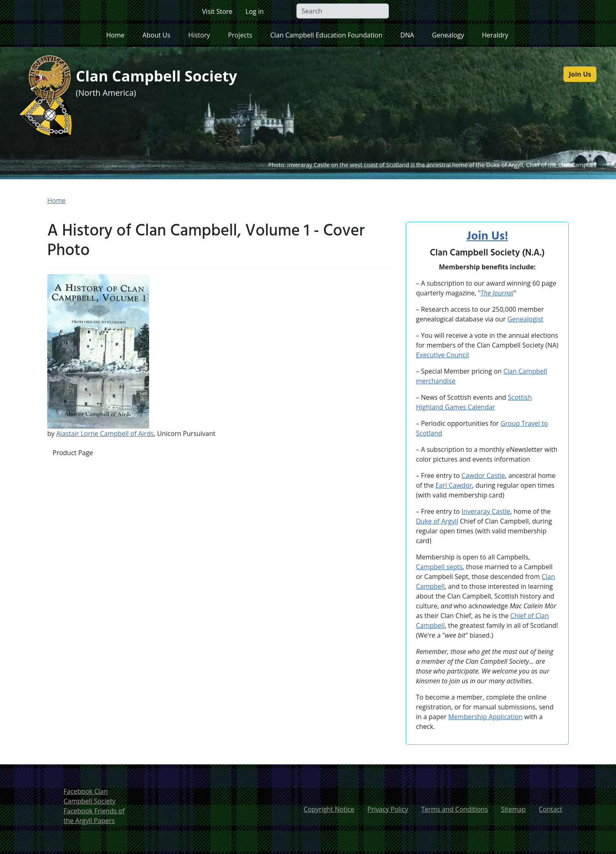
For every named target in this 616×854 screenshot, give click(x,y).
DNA (407, 35)
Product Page (73, 453)
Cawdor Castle (483, 475)
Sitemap (514, 809)
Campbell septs (439, 567)
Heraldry (495, 35)
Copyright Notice (329, 809)
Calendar (481, 407)
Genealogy (448, 35)
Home (115, 35)
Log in (255, 11)
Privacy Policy (388, 809)
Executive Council (442, 355)
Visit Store (217, 11)
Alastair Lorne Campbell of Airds (105, 434)
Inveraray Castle (486, 511)
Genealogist (525, 319)
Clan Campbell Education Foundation (326, 35)
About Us (157, 35)
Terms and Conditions (455, 809)
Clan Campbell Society (165, 77)
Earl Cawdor (454, 485)
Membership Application (485, 717)
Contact (551, 809)
